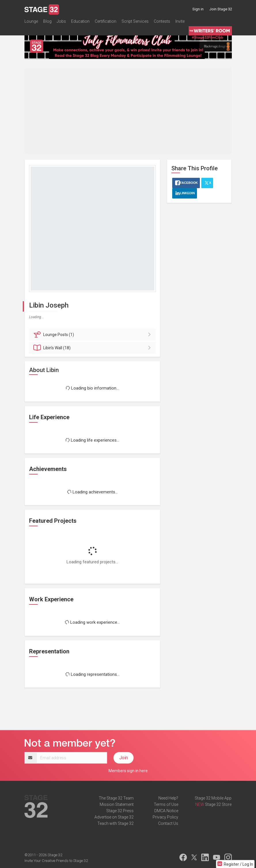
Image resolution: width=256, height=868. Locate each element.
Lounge (31, 21)
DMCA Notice (166, 811)
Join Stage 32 (221, 9)
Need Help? (168, 798)
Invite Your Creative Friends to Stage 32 (56, 861)
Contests (162, 21)
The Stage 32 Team (116, 798)
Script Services (135, 21)
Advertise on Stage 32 (114, 817)
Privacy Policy (165, 817)
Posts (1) (93, 335)
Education (80, 21)
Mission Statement (117, 804)
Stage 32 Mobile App (213, 798)
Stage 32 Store (218, 804)
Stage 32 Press (120, 811)
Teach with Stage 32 (115, 823)
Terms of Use (166, 804)
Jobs (61, 21)
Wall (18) (93, 348)
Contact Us (168, 823)
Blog (47, 21)
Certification (106, 21)
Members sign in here (128, 771)
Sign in (198, 9)
